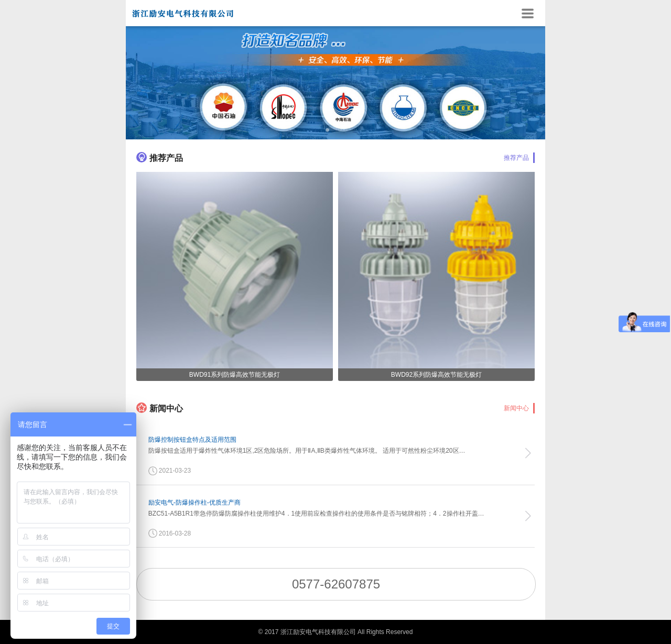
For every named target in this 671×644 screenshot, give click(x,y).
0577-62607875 (336, 584)
